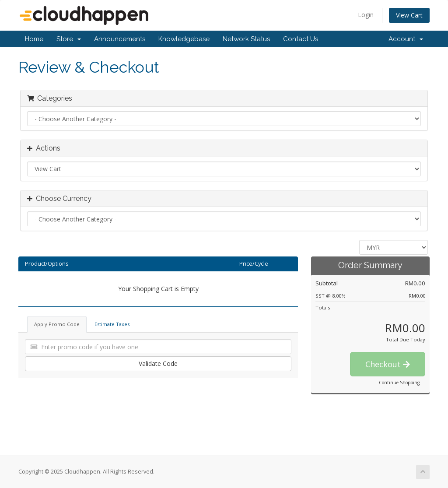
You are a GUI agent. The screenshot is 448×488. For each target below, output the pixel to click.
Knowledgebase (184, 39)
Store (69, 39)
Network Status (246, 39)
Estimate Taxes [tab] (112, 324)
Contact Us (301, 39)
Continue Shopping (399, 383)
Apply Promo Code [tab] (57, 324)
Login (366, 15)
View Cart (409, 15)
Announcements (120, 39)
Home (34, 39)
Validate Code (158, 363)
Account (406, 39)
